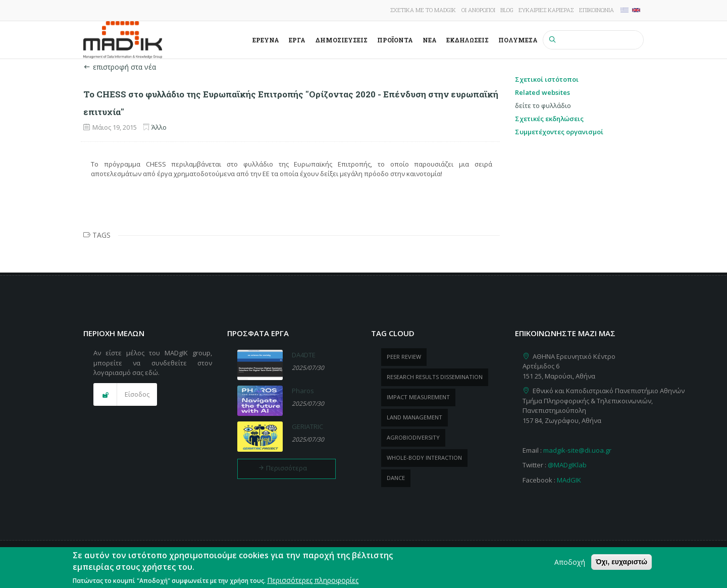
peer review (404, 357)
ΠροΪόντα (395, 40)
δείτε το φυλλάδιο (543, 105)
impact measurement (418, 397)
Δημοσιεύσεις (342, 40)
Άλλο (159, 127)
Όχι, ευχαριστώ (621, 564)
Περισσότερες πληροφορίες (313, 582)
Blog (507, 10)
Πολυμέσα (518, 40)
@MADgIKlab (567, 465)
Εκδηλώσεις (468, 40)
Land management (414, 417)
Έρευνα (266, 40)
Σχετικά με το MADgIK (423, 10)
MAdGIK (569, 480)
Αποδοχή (570, 564)
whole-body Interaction (424, 458)
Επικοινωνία (596, 10)
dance (396, 478)
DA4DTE (304, 355)
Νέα (430, 40)
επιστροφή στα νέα (120, 67)
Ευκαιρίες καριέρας (546, 10)
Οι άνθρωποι (478, 10)
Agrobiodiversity (413, 437)
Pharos (303, 391)
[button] (125, 395)
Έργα (297, 40)
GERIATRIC (307, 426)
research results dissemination (435, 377)
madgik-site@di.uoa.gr (577, 450)
